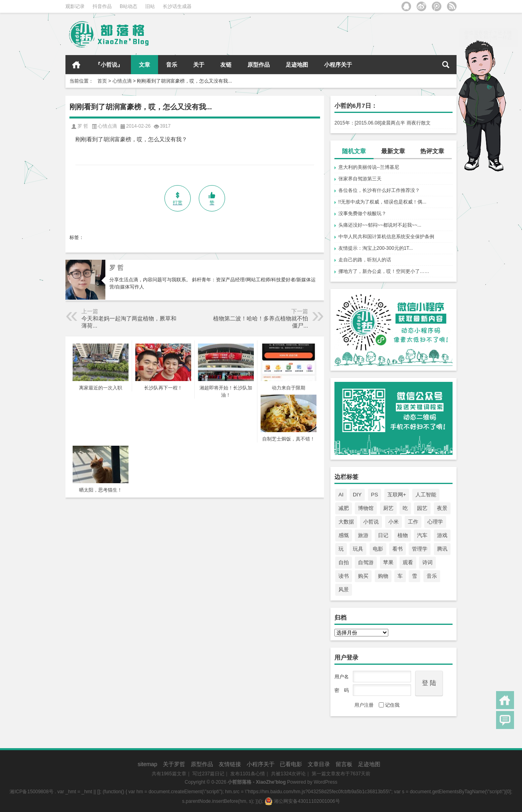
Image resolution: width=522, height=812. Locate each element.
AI (341, 495)
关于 (199, 65)
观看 (408, 562)
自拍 (344, 562)
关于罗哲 (174, 764)
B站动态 (129, 6)
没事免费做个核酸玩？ (362, 213)
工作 (413, 522)
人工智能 (426, 495)
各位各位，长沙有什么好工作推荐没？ (379, 190)
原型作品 (259, 65)
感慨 (344, 535)
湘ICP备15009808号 (31, 792)
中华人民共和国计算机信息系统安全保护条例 (386, 237)
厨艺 (388, 508)
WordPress (325, 782)
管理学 (420, 549)
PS (375, 495)
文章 (144, 65)
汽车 (422, 535)
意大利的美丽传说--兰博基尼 (369, 167)
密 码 (342, 690)
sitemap (147, 764)
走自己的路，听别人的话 (365, 260)
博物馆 (366, 508)
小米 (393, 522)
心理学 (435, 522)
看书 (397, 549)
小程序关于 (338, 65)
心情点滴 (122, 81)
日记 (383, 535)
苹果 (388, 562)
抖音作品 (102, 6)
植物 (403, 535)
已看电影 (291, 764)
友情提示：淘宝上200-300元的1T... (376, 248)
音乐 (172, 65)
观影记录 (75, 6)
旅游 (363, 535)
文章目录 (319, 764)
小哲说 (371, 522)
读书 (344, 576)
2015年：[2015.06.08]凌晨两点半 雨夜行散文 (383, 123)
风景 (344, 590)
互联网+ (397, 495)
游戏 (442, 535)
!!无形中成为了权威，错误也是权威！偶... (383, 202)
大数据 (346, 522)
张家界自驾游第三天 (360, 179)
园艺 (422, 508)
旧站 (150, 6)
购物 (383, 576)
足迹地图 (297, 65)
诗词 (427, 562)
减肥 (344, 508)
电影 (378, 549)
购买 (363, 576)
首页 (76, 65)
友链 (226, 65)
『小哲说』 (109, 65)
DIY (357, 495)
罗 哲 (117, 268)
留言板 (344, 764)
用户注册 (364, 705)
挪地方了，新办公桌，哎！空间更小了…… (384, 271)
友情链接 (230, 764)
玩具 (358, 549)
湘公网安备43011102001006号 (302, 801)
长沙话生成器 (177, 6)
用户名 (342, 677)
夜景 (442, 508)
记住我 (389, 705)
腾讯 (442, 549)
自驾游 (366, 562)
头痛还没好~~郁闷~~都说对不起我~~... (380, 225)
